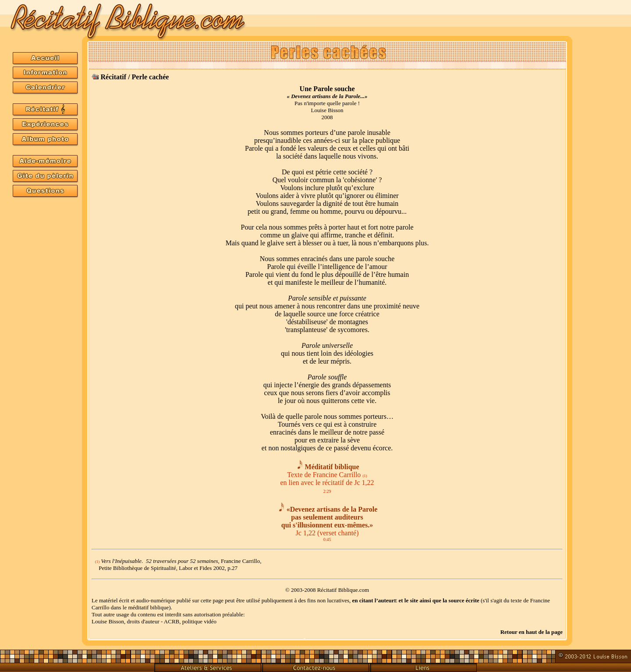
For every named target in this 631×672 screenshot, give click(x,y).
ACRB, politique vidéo (191, 621)
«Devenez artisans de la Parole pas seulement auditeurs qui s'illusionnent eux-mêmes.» (330, 517)
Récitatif (114, 77)
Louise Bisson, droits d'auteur (126, 621)
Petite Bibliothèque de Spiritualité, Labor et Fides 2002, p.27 (169, 568)
